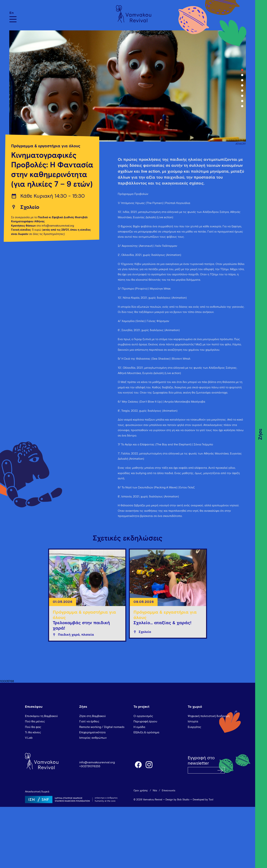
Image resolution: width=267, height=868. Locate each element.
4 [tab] (242, 85)
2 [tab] (242, 75)
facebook (138, 764)
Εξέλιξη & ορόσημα (146, 732)
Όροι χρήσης (141, 791)
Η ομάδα (139, 727)
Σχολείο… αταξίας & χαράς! (162, 623)
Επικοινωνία (168, 791)
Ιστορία (193, 721)
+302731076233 (90, 766)
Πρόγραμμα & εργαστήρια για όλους (46, 146)
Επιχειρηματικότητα (92, 732)
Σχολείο (30, 207)
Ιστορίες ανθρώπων (93, 738)
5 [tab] (242, 91)
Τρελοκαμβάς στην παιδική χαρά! (81, 626)
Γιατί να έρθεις (89, 721)
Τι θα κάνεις (33, 732)
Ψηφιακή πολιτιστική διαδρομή (209, 716)
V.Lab (29, 738)
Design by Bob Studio (177, 800)
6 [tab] (242, 96)
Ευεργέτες (195, 727)
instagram (149, 764)
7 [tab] (242, 101)
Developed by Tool (203, 800)
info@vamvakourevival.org (97, 762)
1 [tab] (242, 70)
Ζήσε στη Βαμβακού (92, 716)
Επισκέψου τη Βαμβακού (41, 716)
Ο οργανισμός (143, 716)
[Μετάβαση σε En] (13, 13)
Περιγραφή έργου (145, 721)
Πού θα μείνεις (35, 721)
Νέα (155, 791)
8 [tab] (242, 106)
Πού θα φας (33, 727)
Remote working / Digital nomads (102, 727)
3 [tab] (242, 80)
